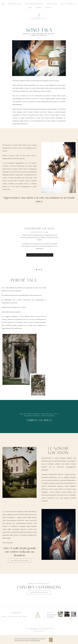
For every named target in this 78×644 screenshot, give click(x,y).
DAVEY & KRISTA (43, 630)
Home (3, 4)
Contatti (39, 8)
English (48, 8)
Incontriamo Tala (15, 4)
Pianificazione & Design (34, 4)
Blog (30, 8)
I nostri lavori (52, 4)
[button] (40, 255)
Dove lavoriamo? (68, 4)
